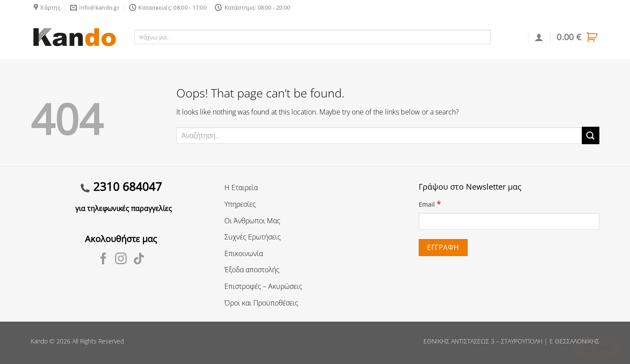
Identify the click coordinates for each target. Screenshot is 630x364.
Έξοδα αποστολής (252, 270)
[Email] (509, 221)
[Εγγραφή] (443, 248)
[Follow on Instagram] (121, 260)
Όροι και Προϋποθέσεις (261, 303)
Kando (39, 341)
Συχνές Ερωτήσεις (253, 237)
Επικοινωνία (244, 253)
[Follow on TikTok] (139, 260)
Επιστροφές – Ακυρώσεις (263, 286)
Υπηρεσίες (240, 204)
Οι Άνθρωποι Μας (252, 221)
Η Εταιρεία (241, 187)
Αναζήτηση (510, 37)
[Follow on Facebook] (103, 260)
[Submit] (591, 135)
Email (430, 204)
